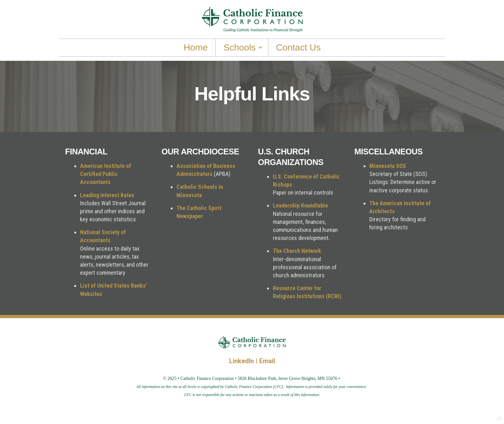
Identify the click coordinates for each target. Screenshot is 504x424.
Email (267, 361)
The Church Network (297, 251)
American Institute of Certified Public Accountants (106, 174)
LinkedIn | (244, 361)
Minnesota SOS (388, 166)
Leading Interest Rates (107, 195)
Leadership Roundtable (300, 205)
